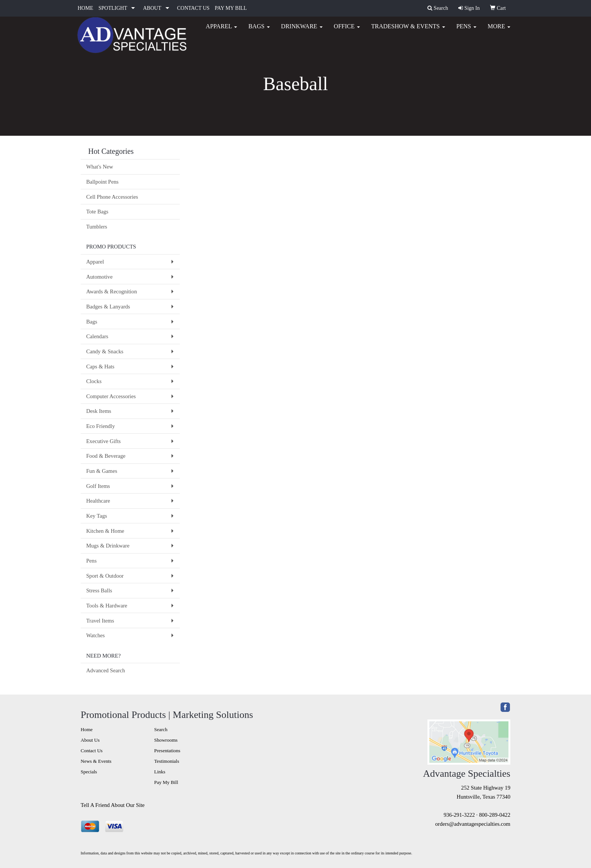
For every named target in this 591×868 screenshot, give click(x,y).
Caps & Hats (100, 367)
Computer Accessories (111, 396)
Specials (89, 772)
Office (347, 30)
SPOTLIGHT (113, 8)
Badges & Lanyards (108, 307)
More (499, 30)
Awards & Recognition (112, 291)
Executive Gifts (104, 441)
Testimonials (167, 761)
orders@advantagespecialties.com (473, 824)
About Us (90, 740)
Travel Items (100, 621)
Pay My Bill (166, 782)
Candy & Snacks (105, 351)
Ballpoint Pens (103, 182)
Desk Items (99, 411)
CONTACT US (193, 8)
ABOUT (152, 8)
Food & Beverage (106, 456)
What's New (100, 167)
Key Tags (97, 516)
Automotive (100, 277)
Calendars (97, 336)
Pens (466, 30)
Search (161, 729)
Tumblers (97, 227)
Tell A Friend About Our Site (113, 805)
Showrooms (166, 740)
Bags (259, 30)
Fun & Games (102, 471)
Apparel (221, 30)
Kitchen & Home (105, 531)
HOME (85, 8)
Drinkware (302, 30)
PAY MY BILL (231, 8)
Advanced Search (106, 670)
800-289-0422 (495, 815)
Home (87, 729)
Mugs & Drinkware (108, 546)
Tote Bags (97, 212)
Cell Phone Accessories (112, 197)
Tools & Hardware (107, 606)
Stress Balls (99, 590)
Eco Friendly (101, 426)
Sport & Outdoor (105, 576)
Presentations (167, 751)
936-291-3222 (459, 815)
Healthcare (98, 501)
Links (160, 772)
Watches (96, 635)
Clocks (94, 381)
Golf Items (98, 486)
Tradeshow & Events (408, 30)
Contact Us (92, 751)
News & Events (96, 761)
